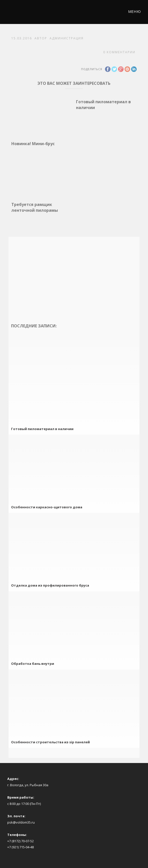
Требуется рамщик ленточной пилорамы (35, 207)
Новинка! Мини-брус (33, 144)
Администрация (67, 38)
